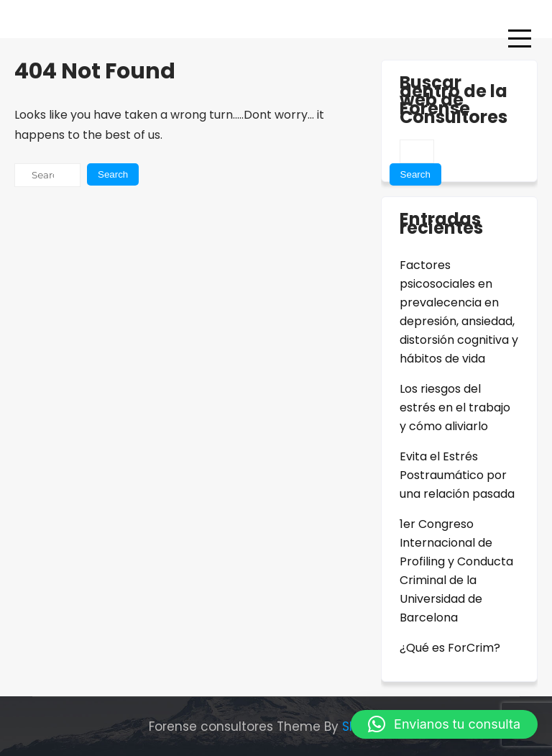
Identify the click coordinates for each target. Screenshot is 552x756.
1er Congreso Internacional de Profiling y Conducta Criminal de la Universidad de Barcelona (456, 571)
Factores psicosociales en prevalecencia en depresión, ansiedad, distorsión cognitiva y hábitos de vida (459, 312)
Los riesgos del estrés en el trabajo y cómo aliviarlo (455, 407)
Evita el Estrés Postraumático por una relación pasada (457, 475)
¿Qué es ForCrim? (450, 648)
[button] (444, 724)
